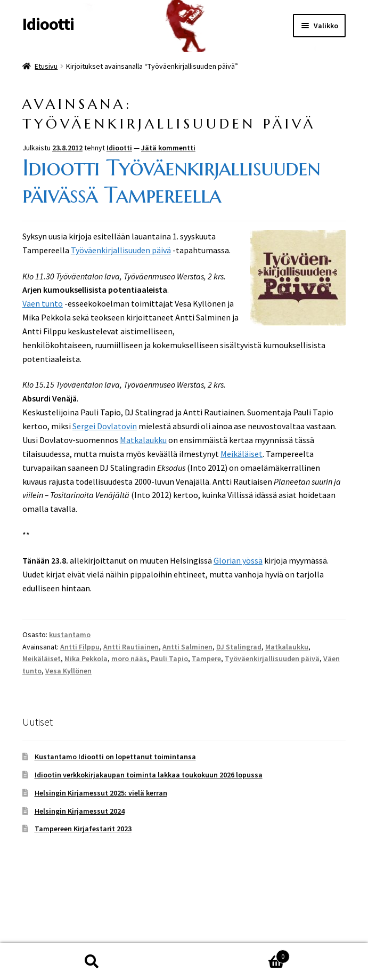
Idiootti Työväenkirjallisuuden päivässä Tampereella (171, 181)
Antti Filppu (80, 647)
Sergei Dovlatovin (105, 426)
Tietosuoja (42, 919)
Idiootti (48, 24)
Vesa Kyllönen (68, 671)
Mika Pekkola (86, 658)
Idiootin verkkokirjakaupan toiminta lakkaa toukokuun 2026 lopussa (149, 775)
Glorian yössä (238, 560)
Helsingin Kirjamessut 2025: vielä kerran (101, 793)
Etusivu (46, 66)
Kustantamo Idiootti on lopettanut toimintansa (115, 757)
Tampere (206, 658)
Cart (237, 954)
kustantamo (70, 634)
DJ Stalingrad (239, 647)
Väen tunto (43, 303)
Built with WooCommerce (116, 919)
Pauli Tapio (169, 658)
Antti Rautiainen (131, 647)
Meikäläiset (242, 454)
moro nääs (129, 658)
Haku (92, 962)
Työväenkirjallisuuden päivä (121, 250)
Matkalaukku (143, 440)
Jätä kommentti (168, 148)
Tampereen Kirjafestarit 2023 (83, 829)
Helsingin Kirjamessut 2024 (80, 811)
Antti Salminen (187, 647)
